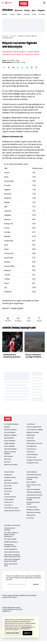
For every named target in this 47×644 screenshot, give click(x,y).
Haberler (5, 36)
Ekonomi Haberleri (10, 430)
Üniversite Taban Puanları (32, 478)
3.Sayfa (12, 14)
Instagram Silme (32, 463)
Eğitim (19, 14)
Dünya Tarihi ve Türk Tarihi (34, 486)
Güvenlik (27, 14)
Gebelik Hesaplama (11, 542)
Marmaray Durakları (34, 512)
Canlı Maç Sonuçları (11, 508)
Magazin (41, 10)
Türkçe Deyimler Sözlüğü (10, 529)
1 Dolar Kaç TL (9, 502)
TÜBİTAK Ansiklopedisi (34, 492)
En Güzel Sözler (32, 507)
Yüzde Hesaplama (11, 549)
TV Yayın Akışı (31, 457)
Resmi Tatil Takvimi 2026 (11, 565)
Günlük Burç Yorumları (34, 443)
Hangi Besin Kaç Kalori (34, 495)
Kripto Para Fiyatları (11, 465)
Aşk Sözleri (8, 480)
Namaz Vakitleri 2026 (34, 427)
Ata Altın (7, 494)
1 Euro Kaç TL (8, 505)
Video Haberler (32, 472)
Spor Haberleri (9, 438)
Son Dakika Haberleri (11, 424)
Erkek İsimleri (31, 515)
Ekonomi (19, 10)
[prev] (3, 346)
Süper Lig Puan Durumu (12, 511)
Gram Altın (8, 486)
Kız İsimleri (30, 518)
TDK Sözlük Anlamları (34, 475)
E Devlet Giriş (31, 441)
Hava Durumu (31, 449)
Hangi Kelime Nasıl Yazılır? (33, 503)
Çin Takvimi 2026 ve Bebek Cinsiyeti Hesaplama (11, 534)
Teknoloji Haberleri (10, 449)
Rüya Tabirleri (31, 482)
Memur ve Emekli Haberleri (10, 453)
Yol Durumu (31, 452)
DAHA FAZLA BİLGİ (12, 633)
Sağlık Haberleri (10, 443)
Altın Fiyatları (9, 456)
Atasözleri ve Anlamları (12, 525)
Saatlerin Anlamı (10, 477)
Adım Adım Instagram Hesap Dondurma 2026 (12, 556)
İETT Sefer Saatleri (10, 539)
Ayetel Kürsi (8, 475)
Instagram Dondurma (34, 460)
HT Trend (42, 14)
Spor (34, 10)
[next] (44, 346)
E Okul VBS (30, 438)
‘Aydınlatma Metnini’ (12, 629)
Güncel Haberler (10, 432)
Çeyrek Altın (8, 488)
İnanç (34, 14)
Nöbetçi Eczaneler (33, 432)
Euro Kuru (7, 462)
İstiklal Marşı (31, 435)
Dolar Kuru (8, 459)
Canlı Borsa (31, 424)
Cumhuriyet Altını (10, 497)
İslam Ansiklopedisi (33, 489)
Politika (5, 14)
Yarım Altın (8, 491)
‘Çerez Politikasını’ (27, 627)
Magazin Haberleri (10, 435)
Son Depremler (32, 446)
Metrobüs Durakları (33, 510)
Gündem (8, 10)
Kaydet (36, 584)
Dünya (27, 10)
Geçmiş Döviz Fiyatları (12, 552)
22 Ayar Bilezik (9, 500)
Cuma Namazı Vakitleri (35, 430)
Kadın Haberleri (9, 446)
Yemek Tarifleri (9, 472)
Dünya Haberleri (10, 441)
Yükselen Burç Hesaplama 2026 (10, 546)
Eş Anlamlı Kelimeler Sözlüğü (33, 499)
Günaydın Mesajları (11, 483)
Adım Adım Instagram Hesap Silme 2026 (12, 560)
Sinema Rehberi (32, 454)
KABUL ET (27, 633)
